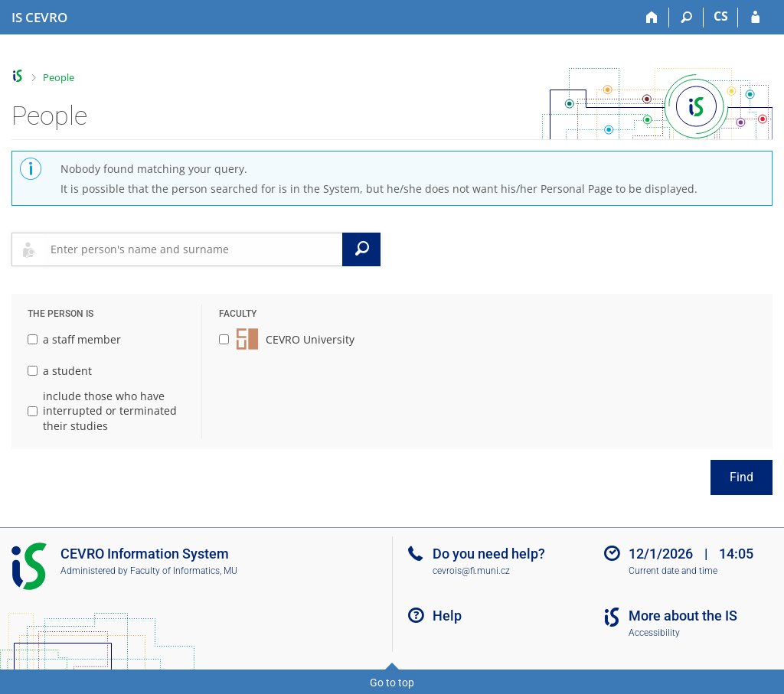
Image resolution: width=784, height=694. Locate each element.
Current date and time (673, 571)
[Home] (652, 18)
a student (60, 371)
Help (447, 616)
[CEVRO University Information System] (39, 18)
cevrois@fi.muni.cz (471, 571)
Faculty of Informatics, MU (184, 571)
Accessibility (654, 633)
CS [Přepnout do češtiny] (721, 16)
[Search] (686, 18)
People (59, 77)
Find (742, 477)
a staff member (74, 339)
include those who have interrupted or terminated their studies (102, 411)
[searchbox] (193, 249)
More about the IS (683, 616)
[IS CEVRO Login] (755, 18)
